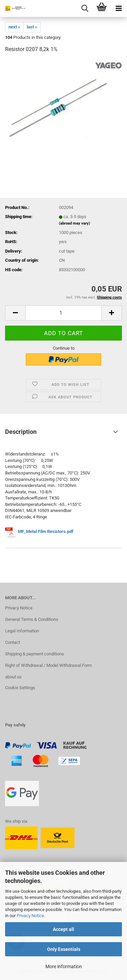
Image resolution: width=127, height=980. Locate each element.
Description (21, 432)
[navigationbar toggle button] (119, 8)
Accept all (63, 929)
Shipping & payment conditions (35, 654)
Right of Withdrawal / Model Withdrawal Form (48, 665)
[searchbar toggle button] (85, 8)
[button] (15, 313)
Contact (13, 642)
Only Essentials (64, 949)
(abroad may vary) (75, 223)
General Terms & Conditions (32, 619)
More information (64, 966)
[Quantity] (63, 313)
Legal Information (22, 631)
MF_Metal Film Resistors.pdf (46, 531)
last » (32, 27)
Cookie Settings (20, 688)
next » (14, 27)
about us (13, 677)
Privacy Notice (30, 916)
